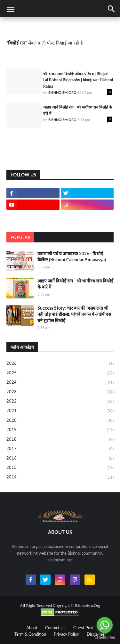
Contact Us (55, 628)
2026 (60, 364)
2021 (60, 411)
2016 (60, 459)
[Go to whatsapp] (105, 625)
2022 (60, 402)
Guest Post (84, 628)
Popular (20, 237)
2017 (60, 449)
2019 (60, 430)
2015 (60, 468)
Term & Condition (30, 634)
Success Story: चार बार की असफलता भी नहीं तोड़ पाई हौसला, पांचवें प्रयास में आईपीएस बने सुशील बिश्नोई (74, 314)
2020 (60, 421)
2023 (60, 392)
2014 (60, 477)
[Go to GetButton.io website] (105, 637)
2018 (60, 440)
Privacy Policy (66, 634)
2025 (60, 373)
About (32, 628)
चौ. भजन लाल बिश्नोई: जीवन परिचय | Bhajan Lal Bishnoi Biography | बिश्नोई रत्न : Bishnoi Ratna (78, 80)
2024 (60, 383)
